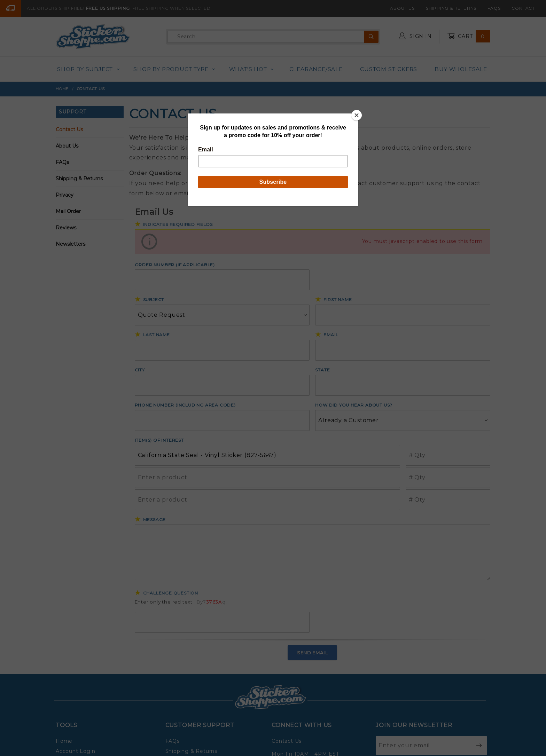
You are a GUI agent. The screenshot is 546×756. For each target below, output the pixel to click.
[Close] (357, 115)
